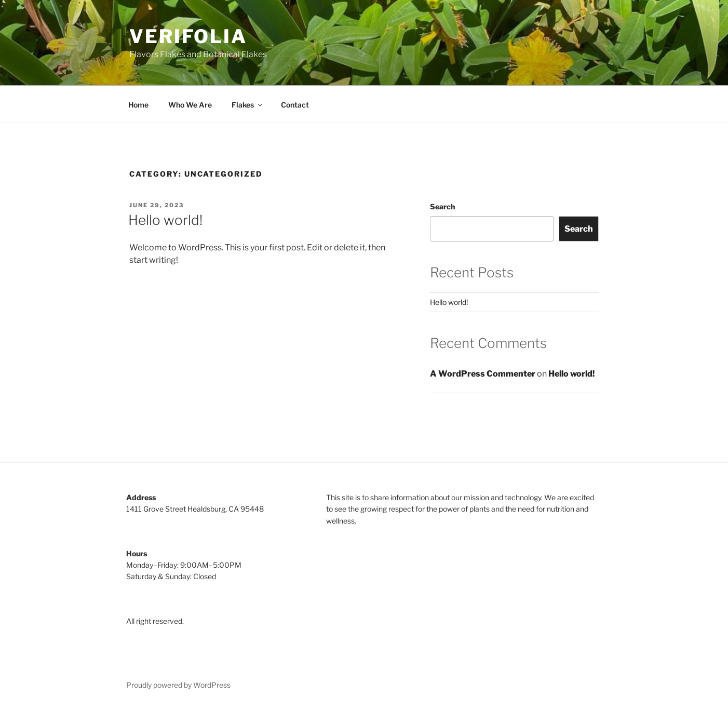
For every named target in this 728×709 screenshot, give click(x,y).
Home (138, 105)
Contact (295, 105)
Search (442, 206)
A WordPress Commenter (483, 374)
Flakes (248, 105)
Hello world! (165, 220)
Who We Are (190, 105)
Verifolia (188, 36)
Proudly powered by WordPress (178, 685)
